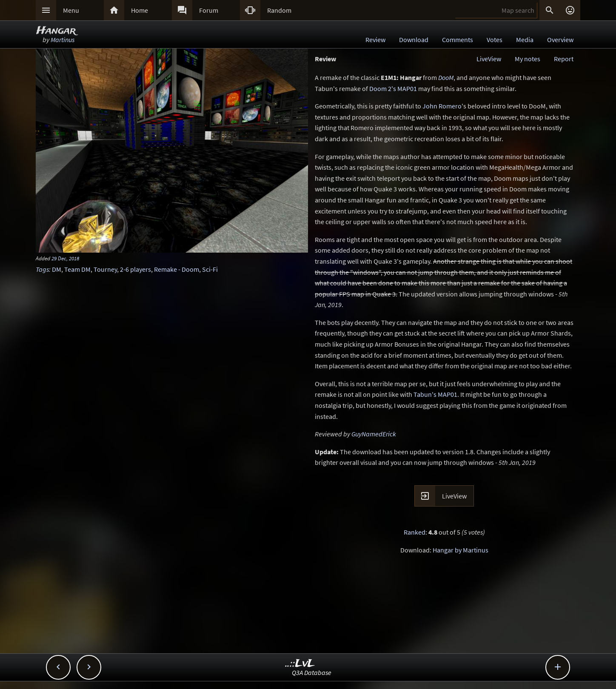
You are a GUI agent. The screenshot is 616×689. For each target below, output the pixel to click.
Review (375, 40)
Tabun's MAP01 (435, 394)
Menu (71, 10)
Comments (458, 40)
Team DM (77, 269)
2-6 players (135, 269)
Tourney (105, 269)
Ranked (415, 532)
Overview (560, 40)
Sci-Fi (210, 269)
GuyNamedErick (374, 434)
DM (57, 269)
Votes (495, 40)
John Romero (442, 106)
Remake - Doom (177, 269)
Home (140, 10)
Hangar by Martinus (461, 550)
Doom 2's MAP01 (393, 88)
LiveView (489, 59)
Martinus (63, 40)
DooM (446, 77)
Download (414, 40)
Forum (209, 10)
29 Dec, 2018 (65, 258)
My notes (528, 59)
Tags (42, 269)
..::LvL (300, 664)
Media (525, 40)
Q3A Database (312, 672)
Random (279, 10)
